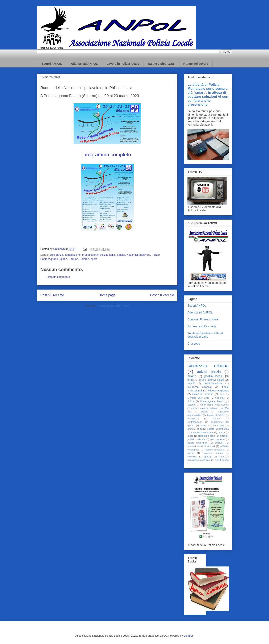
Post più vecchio (162, 295)
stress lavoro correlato (199, 460)
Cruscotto (194, 344)
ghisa (200, 429)
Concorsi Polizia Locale (203, 319)
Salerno (84, 259)
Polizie (156, 255)
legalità (121, 255)
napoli (191, 383)
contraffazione (195, 422)
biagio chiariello (216, 415)
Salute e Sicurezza (161, 64)
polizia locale (214, 376)
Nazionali (132, 255)
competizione (73, 255)
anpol (191, 380)
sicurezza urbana (208, 366)
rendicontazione (213, 383)
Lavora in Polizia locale (123, 64)
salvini (191, 453)
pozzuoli (219, 443)
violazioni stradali (203, 394)
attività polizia (209, 372)
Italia (112, 255)
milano (192, 376)
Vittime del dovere (195, 64)
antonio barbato (208, 408)
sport (94, 259)
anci (193, 408)
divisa (204, 425)
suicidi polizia (222, 460)
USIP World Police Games (214, 405)
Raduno (73, 259)
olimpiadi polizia (206, 436)
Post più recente (52, 295)
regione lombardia (215, 450)
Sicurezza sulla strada (202, 326)
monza (222, 432)
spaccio (208, 457)
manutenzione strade (202, 432)
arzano (204, 412)
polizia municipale (198, 443)
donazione (219, 425)
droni (190, 429)
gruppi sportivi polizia (95, 255)
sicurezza (192, 457)
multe (190, 436)
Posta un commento (58, 277)
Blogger (188, 636)
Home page (107, 295)
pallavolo (145, 255)
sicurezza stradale (200, 387)
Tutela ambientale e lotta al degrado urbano (205, 335)
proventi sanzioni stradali (201, 446)
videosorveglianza (218, 391)
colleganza (57, 255)
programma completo (107, 155)
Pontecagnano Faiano (54, 259)
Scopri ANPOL (52, 64)
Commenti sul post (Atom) (113, 306)
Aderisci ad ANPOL (84, 64)
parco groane (218, 439)
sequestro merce (213, 453)
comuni (216, 419)
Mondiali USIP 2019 (198, 398)
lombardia (224, 429)
